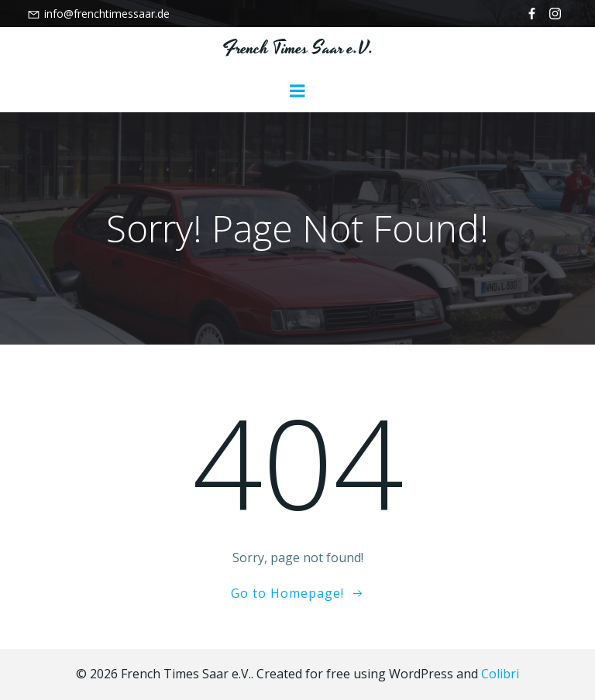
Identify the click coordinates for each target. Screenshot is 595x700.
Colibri (500, 674)
